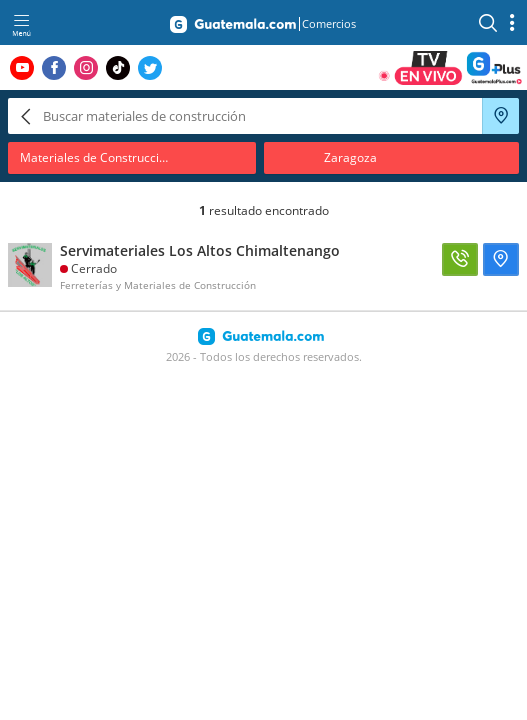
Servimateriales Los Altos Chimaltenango (200, 250)
